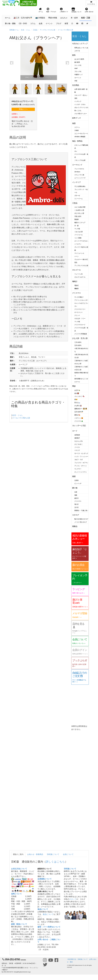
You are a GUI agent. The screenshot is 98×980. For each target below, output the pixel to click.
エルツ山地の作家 (80, 207)
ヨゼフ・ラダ (79, 460)
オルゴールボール (80, 277)
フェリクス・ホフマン (81, 463)
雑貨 (74, 476)
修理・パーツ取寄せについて (49, 927)
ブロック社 (78, 71)
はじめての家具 (79, 59)
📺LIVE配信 (40, 18)
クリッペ (77, 315)
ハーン (77, 256)
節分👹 (77, 393)
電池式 (77, 285)
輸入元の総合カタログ (81, 519)
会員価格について (45, 879)
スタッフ (73, 899)
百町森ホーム (14, 30)
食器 (74, 123)
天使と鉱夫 (78, 216)
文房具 (77, 480)
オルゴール (76, 270)
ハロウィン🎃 (79, 418)
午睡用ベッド (79, 75)
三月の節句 (78, 342)
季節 (74, 386)
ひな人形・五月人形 (80, 338)
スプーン (77, 127)
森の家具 (77, 62)
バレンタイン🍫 (79, 396)
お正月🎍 (77, 390)
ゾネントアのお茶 (80, 160)
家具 (74, 55)
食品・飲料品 (77, 141)
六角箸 (77, 130)
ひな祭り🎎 (78, 406)
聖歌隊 (77, 219)
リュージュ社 (79, 274)
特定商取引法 (72, 959)
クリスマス (76, 293)
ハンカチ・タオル (80, 104)
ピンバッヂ (78, 483)
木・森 (77, 226)
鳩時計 (75, 281)
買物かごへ (23, 109)
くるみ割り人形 (79, 210)
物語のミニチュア (80, 223)
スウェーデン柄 (79, 175)
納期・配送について (19, 924)
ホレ (76, 151)
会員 (41, 23)
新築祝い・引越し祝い (81, 510)
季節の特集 (53, 18)
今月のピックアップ (80, 44)
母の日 (77, 504)
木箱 (76, 81)
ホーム (8, 18)
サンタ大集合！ (79, 297)
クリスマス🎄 (79, 421)
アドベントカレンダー (81, 300)
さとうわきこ (79, 444)
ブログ (59, 23)
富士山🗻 (77, 403)
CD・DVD (23, 23)
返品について (43, 909)
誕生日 (77, 498)
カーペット (78, 78)
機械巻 (77, 289)
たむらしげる (79, 441)
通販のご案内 (18, 854)
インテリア (76, 182)
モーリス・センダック (81, 453)
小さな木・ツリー (80, 319)
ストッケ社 (78, 65)
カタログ (76, 515)
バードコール (79, 235)
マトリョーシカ (79, 253)
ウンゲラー (78, 469)
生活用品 (76, 85)
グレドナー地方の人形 (81, 247)
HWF (76, 68)
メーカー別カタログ (81, 522)
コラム (33, 23)
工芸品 (35, 30)
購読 (71, 962)
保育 (66, 23)
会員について (68, 854)
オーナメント (79, 312)
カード (75, 431)
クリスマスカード (80, 325)
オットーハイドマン (81, 472)
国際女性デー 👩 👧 (81, 409)
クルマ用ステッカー (81, 114)
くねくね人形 (79, 232)
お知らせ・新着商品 (35, 854)
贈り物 (75, 488)
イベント (49, 23)
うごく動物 (78, 238)
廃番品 (75, 526)
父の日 (77, 507)
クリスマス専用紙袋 (81, 334)
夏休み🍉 (77, 415)
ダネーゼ (77, 196)
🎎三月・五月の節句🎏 (23, 18)
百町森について (53, 854)
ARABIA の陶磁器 (80, 137)
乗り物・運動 (10, 23)
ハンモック (78, 101)
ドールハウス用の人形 (65, 30)
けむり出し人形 (79, 213)
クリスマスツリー (80, 309)
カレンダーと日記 (79, 426)
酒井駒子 (77, 438)
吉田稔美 (77, 435)
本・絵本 (74, 18)
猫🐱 (76, 399)
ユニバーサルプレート (81, 134)
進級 (76, 495)
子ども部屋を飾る (80, 186)
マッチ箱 (77, 229)
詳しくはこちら (55, 862)
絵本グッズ (76, 118)
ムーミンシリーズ (80, 178)
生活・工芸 (86, 18)
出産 (76, 492)
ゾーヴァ (77, 447)
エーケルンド (77, 165)
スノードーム (79, 199)
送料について (16, 894)
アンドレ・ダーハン (81, 466)
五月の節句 (78, 345)
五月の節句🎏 (79, 412)
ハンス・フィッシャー (81, 456)
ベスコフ (77, 450)
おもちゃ (64, 18)
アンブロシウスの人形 (48, 30)
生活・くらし (26, 30)
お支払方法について (19, 869)
